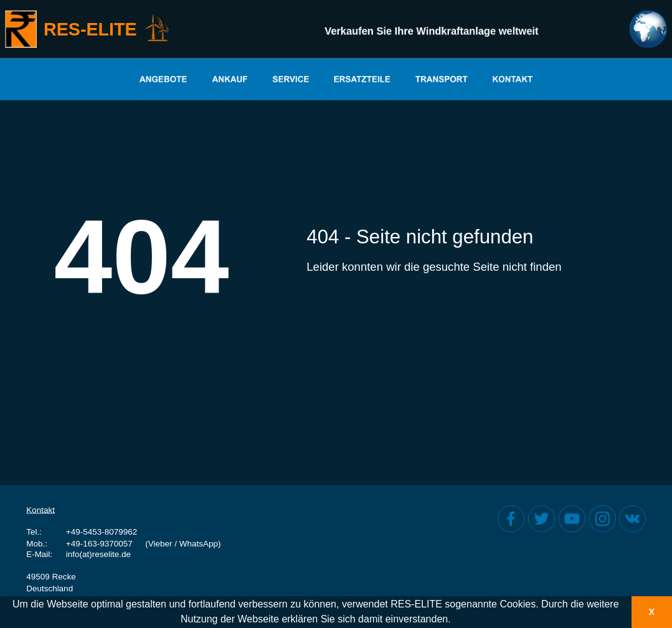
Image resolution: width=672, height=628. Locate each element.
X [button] (651, 612)
